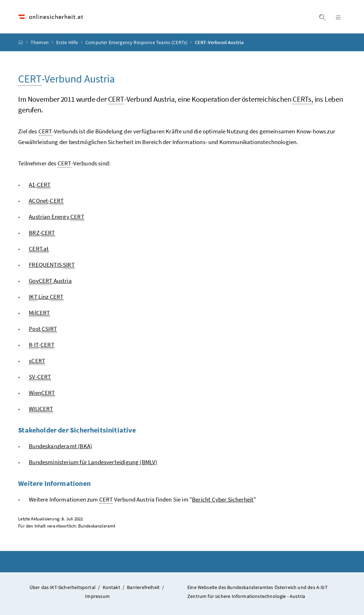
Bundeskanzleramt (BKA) (60, 446)
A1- (40, 185)
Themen (40, 42)
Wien (42, 393)
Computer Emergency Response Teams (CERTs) (137, 42)
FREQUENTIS (52, 265)
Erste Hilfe (68, 42)
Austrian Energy (57, 217)
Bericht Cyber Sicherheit (223, 499)
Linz (46, 297)
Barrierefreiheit (143, 587)
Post (43, 329)
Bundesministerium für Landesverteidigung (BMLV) (93, 462)
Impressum (97, 596)
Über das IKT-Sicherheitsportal (63, 587)
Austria (50, 281)
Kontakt (111, 587)
